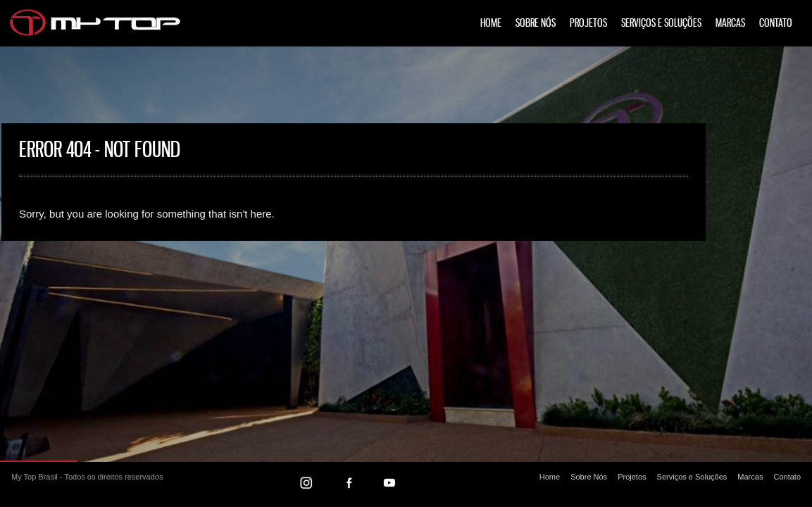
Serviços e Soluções (661, 24)
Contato (776, 24)
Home (491, 24)
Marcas (730, 24)
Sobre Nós (536, 24)
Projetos (588, 24)
